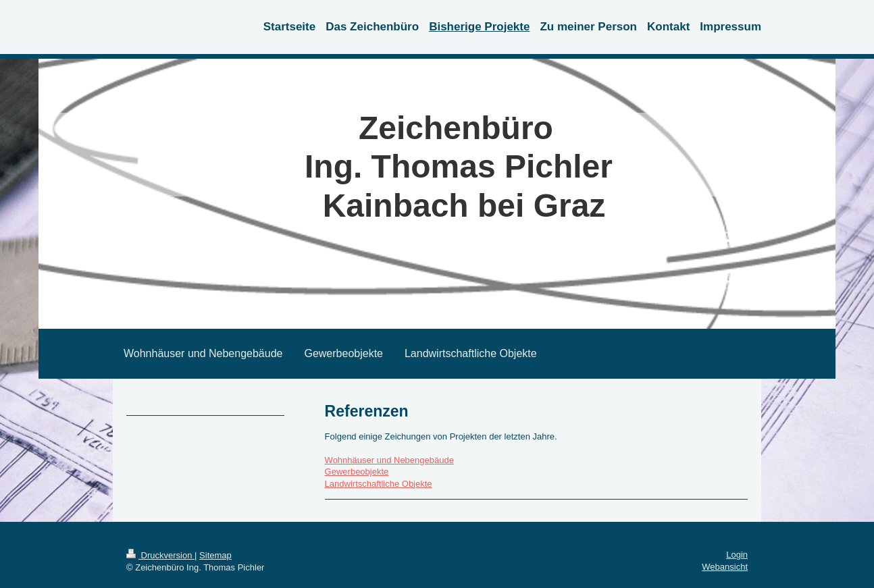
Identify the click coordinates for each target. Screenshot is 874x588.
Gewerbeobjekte (357, 472)
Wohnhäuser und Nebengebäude (389, 460)
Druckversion (160, 555)
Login (737, 555)
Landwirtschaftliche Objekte (379, 484)
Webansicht (725, 567)
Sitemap (215, 555)
